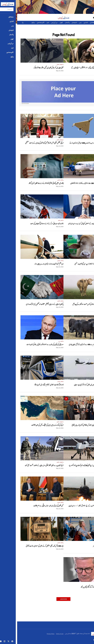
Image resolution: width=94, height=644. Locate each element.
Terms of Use (43, 634)
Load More (46, 599)
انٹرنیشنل (87, 65)
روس (85, 180)
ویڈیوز (82, 422)
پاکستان (45, 180)
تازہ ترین (84, 65)
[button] (6, 23)
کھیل (42, 220)
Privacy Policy (33, 634)
